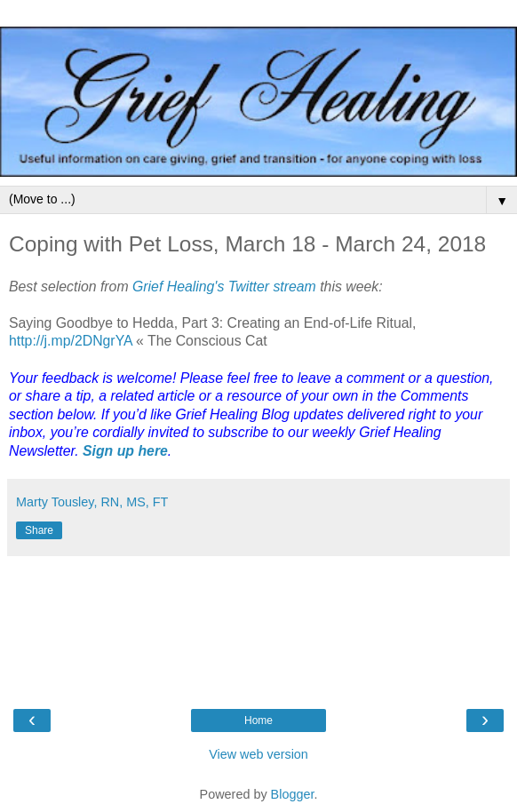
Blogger (293, 794)
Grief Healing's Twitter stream (224, 287)
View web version (258, 754)
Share (39, 530)
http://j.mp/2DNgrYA (72, 341)
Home (258, 720)
